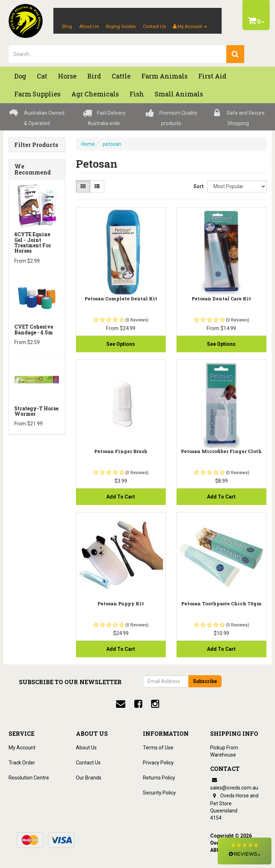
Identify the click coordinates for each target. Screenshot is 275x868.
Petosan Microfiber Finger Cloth (221, 451)
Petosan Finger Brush (121, 451)
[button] (245, 851)
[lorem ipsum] (118, 54)
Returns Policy (159, 778)
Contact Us (154, 26)
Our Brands (89, 778)
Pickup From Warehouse (224, 751)
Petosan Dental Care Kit (221, 299)
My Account (22, 748)
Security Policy (159, 793)
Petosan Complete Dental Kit (121, 299)
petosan (112, 144)
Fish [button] (137, 94)
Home (88, 144)
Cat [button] (42, 76)
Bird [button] (94, 76)
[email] (121, 704)
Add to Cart (121, 497)
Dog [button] (20, 76)
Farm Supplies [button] (37, 94)
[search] (235, 54)
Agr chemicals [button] (95, 94)
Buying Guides (121, 26)
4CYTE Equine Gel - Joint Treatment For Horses (33, 242)
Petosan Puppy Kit (121, 604)
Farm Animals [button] (165, 76)
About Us (89, 26)
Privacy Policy (158, 763)
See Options (121, 344)
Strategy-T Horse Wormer (36, 411)
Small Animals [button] (179, 94)
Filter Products (36, 145)
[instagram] (155, 704)
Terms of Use (158, 748)
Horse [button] (67, 76)
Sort (198, 186)
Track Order (22, 763)
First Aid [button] (212, 76)
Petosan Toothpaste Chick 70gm (221, 604)
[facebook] (138, 704)
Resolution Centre (29, 778)
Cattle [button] (121, 76)
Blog (67, 26)
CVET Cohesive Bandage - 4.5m (34, 329)
